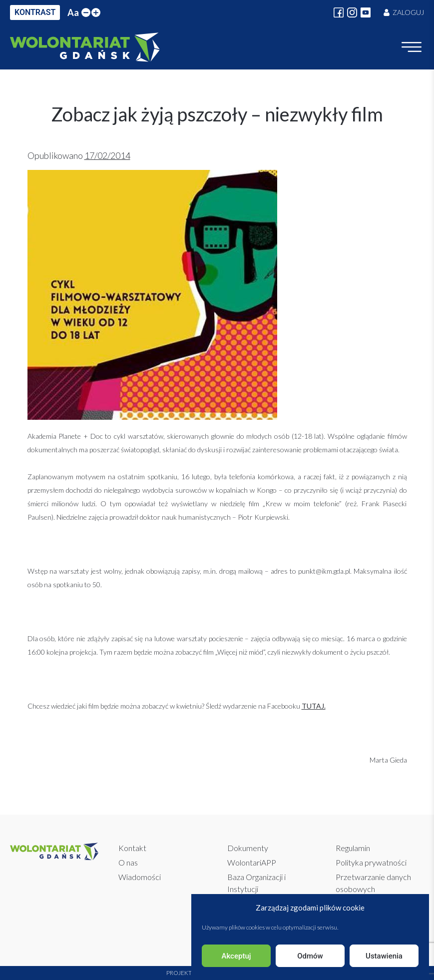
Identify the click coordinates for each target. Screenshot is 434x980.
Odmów (310, 956)
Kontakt (132, 848)
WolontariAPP (252, 862)
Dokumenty (248, 848)
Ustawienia (384, 956)
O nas (128, 862)
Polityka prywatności (371, 862)
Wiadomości (140, 877)
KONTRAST (35, 12)
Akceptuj (236, 956)
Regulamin (353, 848)
